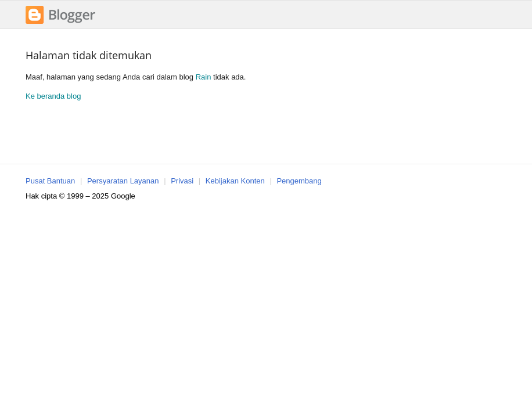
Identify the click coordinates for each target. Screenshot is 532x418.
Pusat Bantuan (50, 181)
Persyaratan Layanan (123, 181)
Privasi (182, 181)
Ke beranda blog (53, 96)
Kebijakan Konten (235, 181)
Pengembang (299, 181)
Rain (204, 77)
